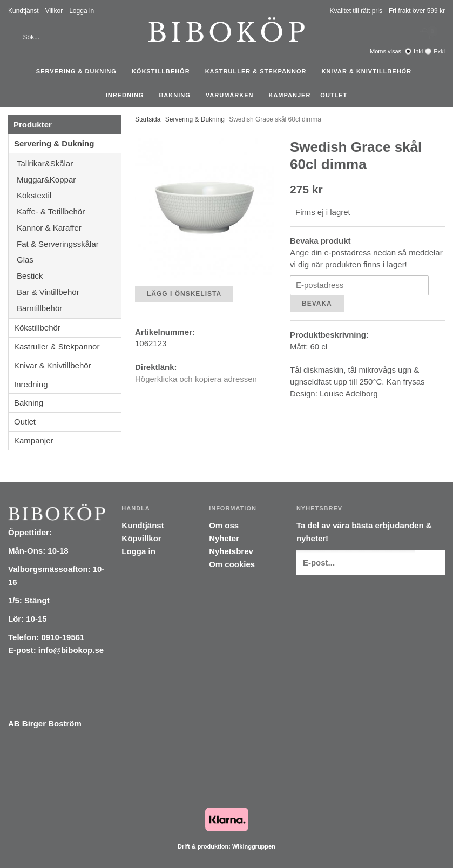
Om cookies (232, 564)
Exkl (439, 51)
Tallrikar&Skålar (69, 163)
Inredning (128, 95)
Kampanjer (289, 95)
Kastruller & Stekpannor (259, 71)
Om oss (224, 525)
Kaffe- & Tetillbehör (69, 211)
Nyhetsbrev (231, 551)
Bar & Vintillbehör (69, 292)
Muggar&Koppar (69, 180)
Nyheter (224, 538)
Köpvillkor (141, 538)
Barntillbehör (39, 308)
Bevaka (317, 304)
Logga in (82, 11)
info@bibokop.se (71, 650)
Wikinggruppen (254, 846)
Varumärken (232, 95)
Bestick (69, 276)
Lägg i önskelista (184, 294)
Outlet (334, 95)
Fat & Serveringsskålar (69, 244)
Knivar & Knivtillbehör (369, 71)
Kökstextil (69, 195)
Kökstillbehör (164, 71)
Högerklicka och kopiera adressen (196, 379)
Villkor (54, 11)
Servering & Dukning (79, 71)
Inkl (418, 51)
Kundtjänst (23, 11)
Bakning (177, 95)
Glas (69, 260)
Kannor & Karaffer (69, 228)
